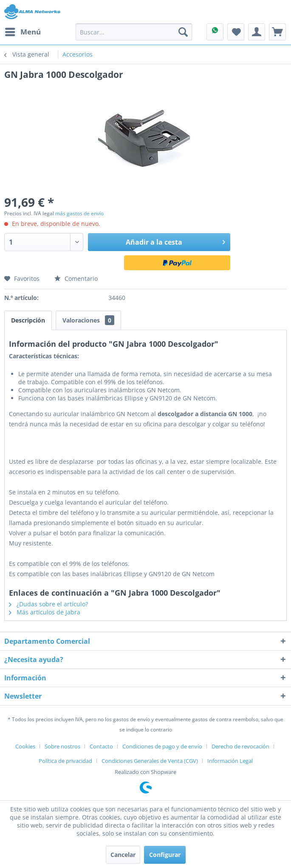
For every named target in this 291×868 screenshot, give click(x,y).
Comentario (76, 278)
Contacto (101, 746)
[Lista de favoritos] (236, 32)
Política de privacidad (65, 761)
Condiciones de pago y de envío (162, 746)
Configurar (165, 855)
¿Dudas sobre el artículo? (48, 604)
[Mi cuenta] (257, 32)
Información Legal (230, 761)
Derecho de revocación (240, 746)
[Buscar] (183, 32)
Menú (23, 31)
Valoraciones (88, 320)
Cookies (25, 746)
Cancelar (123, 855)
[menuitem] (23, 32)
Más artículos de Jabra (45, 612)
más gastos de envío (79, 213)
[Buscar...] (134, 32)
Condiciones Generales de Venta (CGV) (150, 761)
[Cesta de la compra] (277, 32)
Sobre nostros (62, 746)
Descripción (28, 320)
